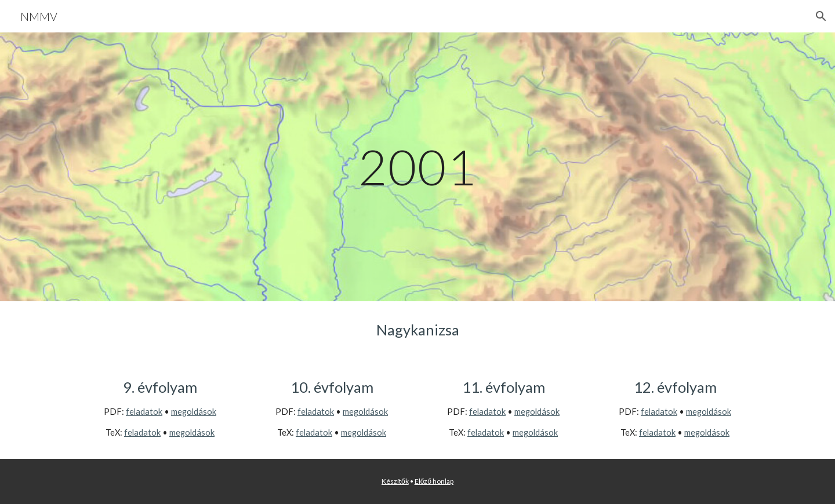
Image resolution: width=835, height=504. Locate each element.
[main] (418, 167)
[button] (821, 16)
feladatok (144, 412)
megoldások (194, 412)
